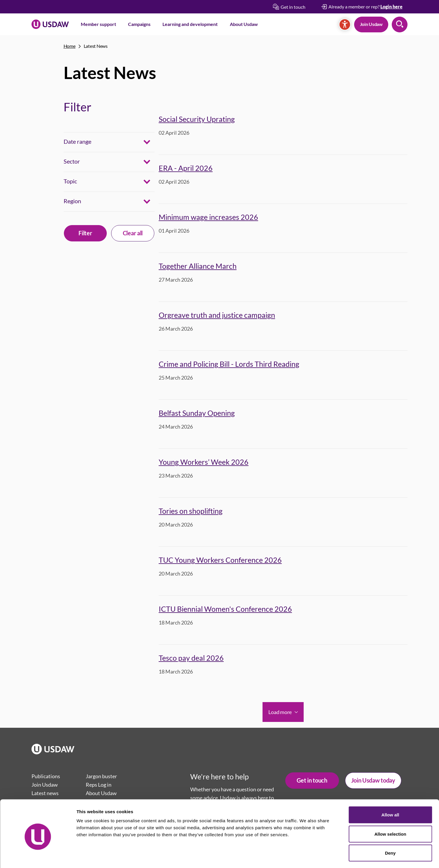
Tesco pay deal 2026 (191, 658)
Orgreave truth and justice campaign (217, 315)
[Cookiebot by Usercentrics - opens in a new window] (38, 857)
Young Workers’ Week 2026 (204, 462)
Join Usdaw (371, 24)
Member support (98, 24)
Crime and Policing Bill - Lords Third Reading (229, 364)
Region (72, 201)
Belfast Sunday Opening (197, 413)
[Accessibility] (345, 24)
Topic (70, 181)
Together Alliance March (198, 266)
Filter (85, 233)
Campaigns (139, 24)
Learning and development (190, 24)
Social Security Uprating (197, 119)
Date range (77, 141)
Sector (72, 161)
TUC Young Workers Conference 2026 (220, 560)
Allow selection (390, 811)
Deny (390, 830)
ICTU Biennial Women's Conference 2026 (225, 609)
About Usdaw (244, 24)
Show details (306, 856)
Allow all (390, 791)
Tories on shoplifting (191, 511)
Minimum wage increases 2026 (208, 217)
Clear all (133, 233)
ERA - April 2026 (186, 168)
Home (70, 46)
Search (400, 24)
